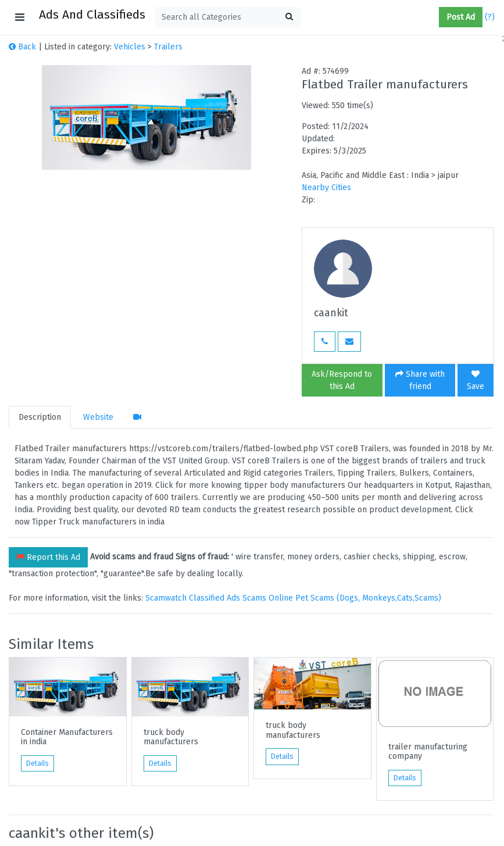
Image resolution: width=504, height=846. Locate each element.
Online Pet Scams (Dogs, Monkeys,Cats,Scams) (355, 598)
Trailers (168, 47)
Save (476, 381)
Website (98, 417)
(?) (490, 17)
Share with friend (420, 380)
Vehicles (130, 47)
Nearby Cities (326, 188)
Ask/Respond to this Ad (342, 380)
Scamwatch (166, 598)
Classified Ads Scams (229, 598)
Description (40, 417)
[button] (434, 17)
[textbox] (228, 17)
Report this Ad (48, 557)
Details (37, 763)
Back (22, 47)
